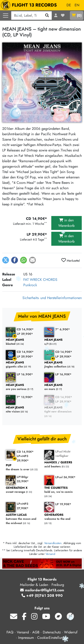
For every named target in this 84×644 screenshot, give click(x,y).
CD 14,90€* (25, 329)
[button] (6, 260)
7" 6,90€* (63, 329)
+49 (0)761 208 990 (42, 596)
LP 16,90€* (25, 374)
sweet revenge (23, 490)
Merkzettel (71, 260)
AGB (36, 632)
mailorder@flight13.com (42, 590)
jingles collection (61, 365)
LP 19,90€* (63, 504)
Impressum (26, 638)
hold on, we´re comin (61, 490)
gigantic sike (23, 365)
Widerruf (71, 632)
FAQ (10, 632)
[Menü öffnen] (6, 16)
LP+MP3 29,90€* (23, 458)
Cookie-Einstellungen (53, 638)
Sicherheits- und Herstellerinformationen (52, 298)
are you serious (23, 387)
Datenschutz (52, 632)
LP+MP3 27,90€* (23, 506)
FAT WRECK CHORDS (40, 280)
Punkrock (30, 285)
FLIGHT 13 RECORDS (30, 5)
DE (69, 5)
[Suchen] (47, 16)
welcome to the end (61, 517)
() (77, 15)
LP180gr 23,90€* (23, 479)
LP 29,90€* (25, 334)
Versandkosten (53, 543)
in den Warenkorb (66, 223)
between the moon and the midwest (23, 519)
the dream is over (23, 467)
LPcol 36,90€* (65, 477)
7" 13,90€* (25, 397)
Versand (50, 554)
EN (77, 5)
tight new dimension (61, 410)
